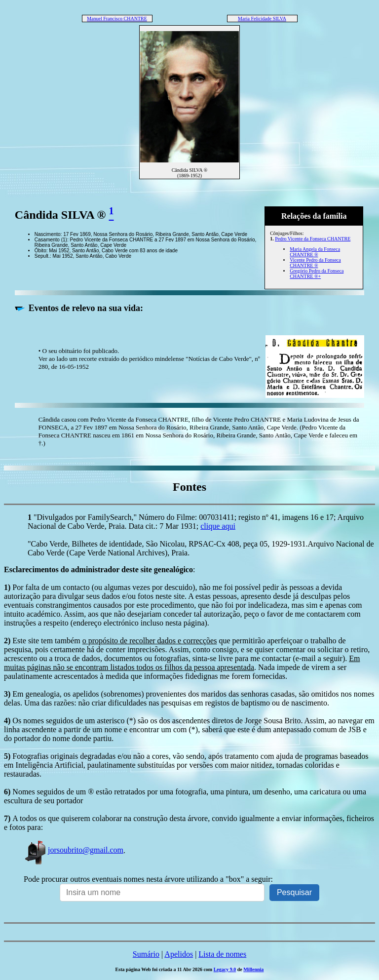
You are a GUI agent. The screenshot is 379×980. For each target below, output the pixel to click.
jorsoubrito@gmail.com (74, 850)
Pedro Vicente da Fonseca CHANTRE (313, 239)
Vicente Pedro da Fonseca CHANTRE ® (315, 263)
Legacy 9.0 (225, 969)
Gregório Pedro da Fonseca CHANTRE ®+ (317, 274)
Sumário (146, 954)
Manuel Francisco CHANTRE (117, 19)
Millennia (253, 969)
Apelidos (179, 954)
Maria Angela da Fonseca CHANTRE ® (315, 252)
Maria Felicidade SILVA (262, 19)
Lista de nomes (222, 954)
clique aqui (218, 526)
